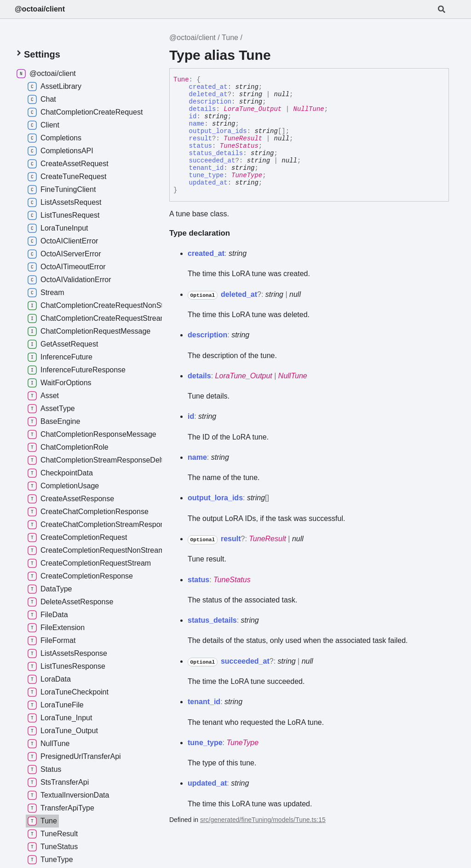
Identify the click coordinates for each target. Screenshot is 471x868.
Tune (230, 38)
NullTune (308, 109)
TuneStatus (239, 146)
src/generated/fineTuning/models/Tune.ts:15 (263, 820)
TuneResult (243, 139)
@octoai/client (40, 9)
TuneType (247, 175)
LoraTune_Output (253, 109)
